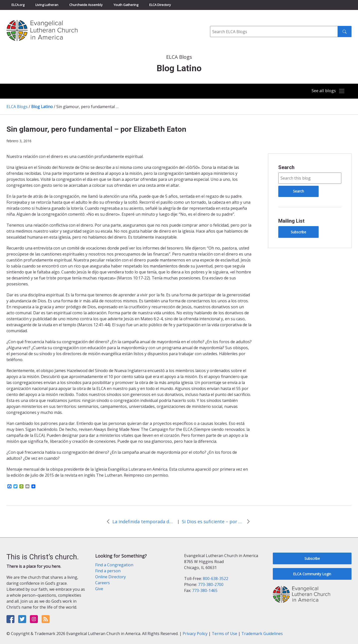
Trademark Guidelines (262, 634)
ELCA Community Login (312, 574)
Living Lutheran (47, 5)
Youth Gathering (126, 5)
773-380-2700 (211, 584)
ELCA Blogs (17, 107)
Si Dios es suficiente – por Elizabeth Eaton (213, 521)
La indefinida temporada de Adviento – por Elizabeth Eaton (143, 521)
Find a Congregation (114, 565)
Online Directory (110, 577)
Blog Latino (42, 107)
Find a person (108, 571)
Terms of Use (224, 634)
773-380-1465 (205, 590)
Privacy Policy (195, 634)
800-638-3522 (215, 579)
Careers (103, 583)
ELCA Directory (160, 5)
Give (99, 589)
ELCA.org (18, 5)
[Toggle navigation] (327, 91)
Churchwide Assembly (86, 5)
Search (286, 167)
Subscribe (298, 232)
